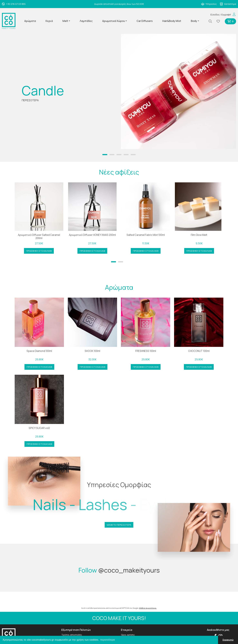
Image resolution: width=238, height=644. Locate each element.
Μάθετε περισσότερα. (148, 608)
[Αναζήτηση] (212, 21)
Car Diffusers (145, 21)
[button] (105, 155)
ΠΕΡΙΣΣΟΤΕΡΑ (30, 100)
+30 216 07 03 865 (14, 4)
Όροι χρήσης (128, 635)
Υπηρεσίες (209, 4)
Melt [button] (65, 21)
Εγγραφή (226, 15)
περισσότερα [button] (107, 640)
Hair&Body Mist (172, 21)
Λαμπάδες (86, 21)
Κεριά (49, 21)
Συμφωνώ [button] (228, 640)
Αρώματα (30, 21)
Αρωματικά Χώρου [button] (114, 21)
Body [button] (194, 21)
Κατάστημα (228, 4)
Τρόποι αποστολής (72, 635)
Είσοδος (215, 15)
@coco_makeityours (129, 570)
